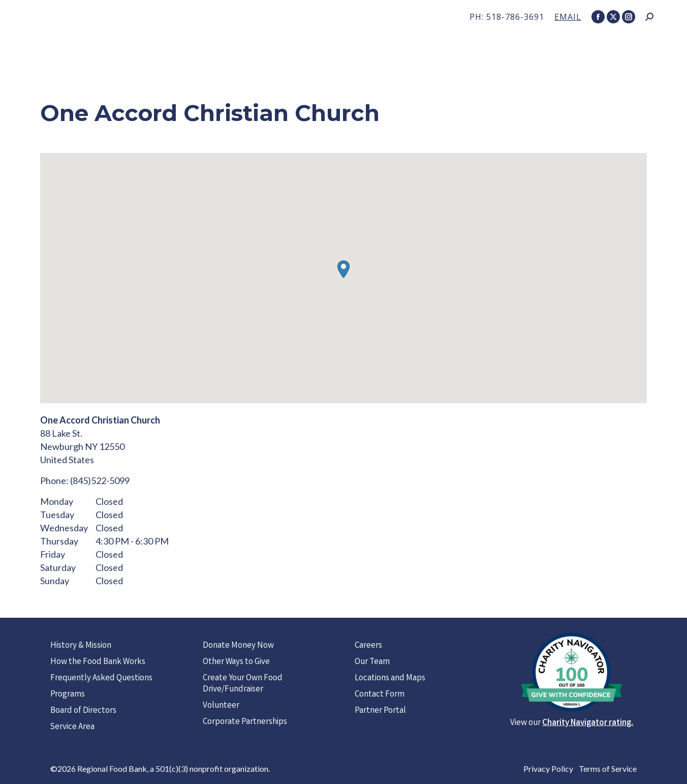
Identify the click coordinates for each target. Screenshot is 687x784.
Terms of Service (608, 768)
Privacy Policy (548, 768)
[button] (343, 269)
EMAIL (568, 17)
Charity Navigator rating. (588, 723)
